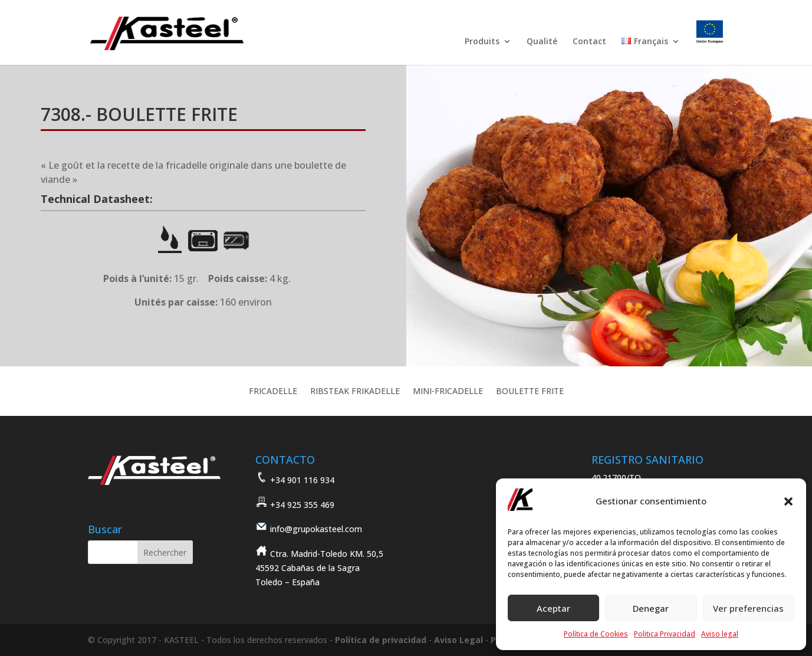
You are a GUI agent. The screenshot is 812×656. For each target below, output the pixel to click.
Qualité (542, 42)
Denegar (651, 608)
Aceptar (553, 608)
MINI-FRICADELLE (448, 392)
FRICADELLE (273, 392)
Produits (482, 42)
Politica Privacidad (665, 634)
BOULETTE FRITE (530, 392)
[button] (788, 501)
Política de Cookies (596, 634)
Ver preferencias (748, 608)
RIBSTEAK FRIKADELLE (355, 392)
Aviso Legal (458, 640)
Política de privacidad (381, 640)
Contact (589, 42)
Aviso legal (720, 634)
